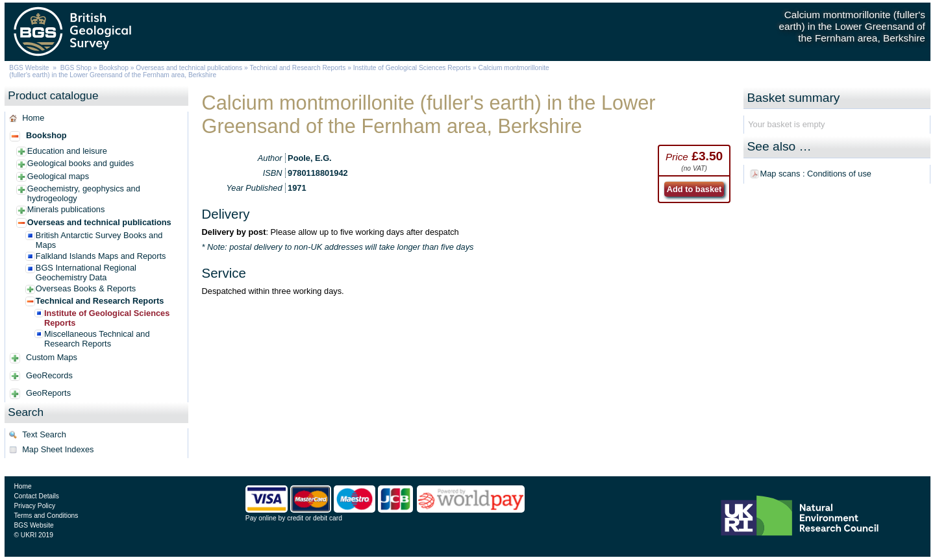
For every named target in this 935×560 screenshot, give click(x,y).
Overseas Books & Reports (86, 288)
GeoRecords (49, 375)
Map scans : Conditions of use (816, 174)
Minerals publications (66, 209)
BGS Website (29, 68)
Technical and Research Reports (298, 68)
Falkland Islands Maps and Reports (101, 256)
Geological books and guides (81, 163)
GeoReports (48, 393)
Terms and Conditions (46, 516)
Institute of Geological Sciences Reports (412, 68)
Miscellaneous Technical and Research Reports (97, 339)
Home (33, 118)
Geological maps (58, 176)
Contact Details (36, 496)
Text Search (44, 434)
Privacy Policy (34, 506)
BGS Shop (76, 68)
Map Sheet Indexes (58, 449)
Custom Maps (52, 357)
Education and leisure (67, 151)
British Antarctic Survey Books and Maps (99, 240)
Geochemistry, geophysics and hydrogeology (84, 193)
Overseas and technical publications (189, 68)
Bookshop (114, 68)
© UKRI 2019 (33, 535)
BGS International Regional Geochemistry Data (86, 273)
